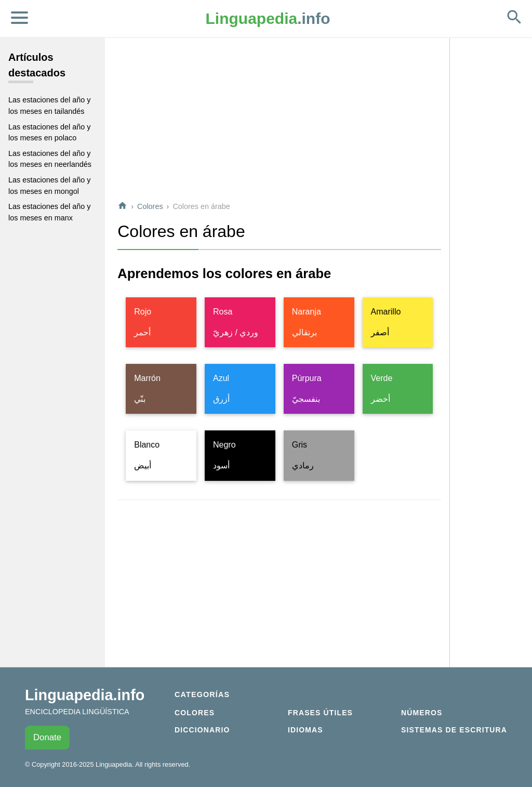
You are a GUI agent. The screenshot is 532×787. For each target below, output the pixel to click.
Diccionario (202, 730)
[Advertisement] (279, 119)
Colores (150, 206)
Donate (47, 737)
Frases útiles (320, 713)
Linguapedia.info (85, 695)
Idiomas (305, 730)
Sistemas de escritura (454, 730)
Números (422, 713)
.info (268, 18)
